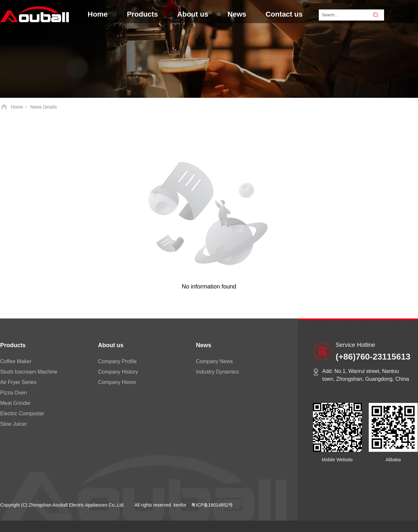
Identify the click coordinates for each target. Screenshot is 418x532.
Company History (118, 372)
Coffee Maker (16, 361)
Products (13, 345)
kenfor (180, 505)
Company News (215, 361)
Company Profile (117, 361)
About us (111, 345)
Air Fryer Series (18, 382)
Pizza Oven (14, 393)
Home (17, 107)
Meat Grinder (15, 403)
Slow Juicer (14, 424)
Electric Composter (22, 414)
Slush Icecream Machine (29, 372)
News (204, 345)
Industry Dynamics (218, 372)
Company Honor (117, 382)
